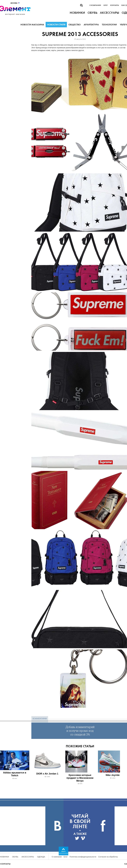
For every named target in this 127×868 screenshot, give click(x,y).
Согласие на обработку (108, 857)
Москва (15, 3)
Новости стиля (56, 25)
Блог (106, 5)
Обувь (15, 857)
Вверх (64, 852)
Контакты (115, 5)
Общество (75, 25)
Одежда (41, 857)
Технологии (109, 25)
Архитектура (91, 25)
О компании (95, 5)
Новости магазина (32, 25)
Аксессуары (28, 857)
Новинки (4, 857)
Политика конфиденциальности (83, 857)
